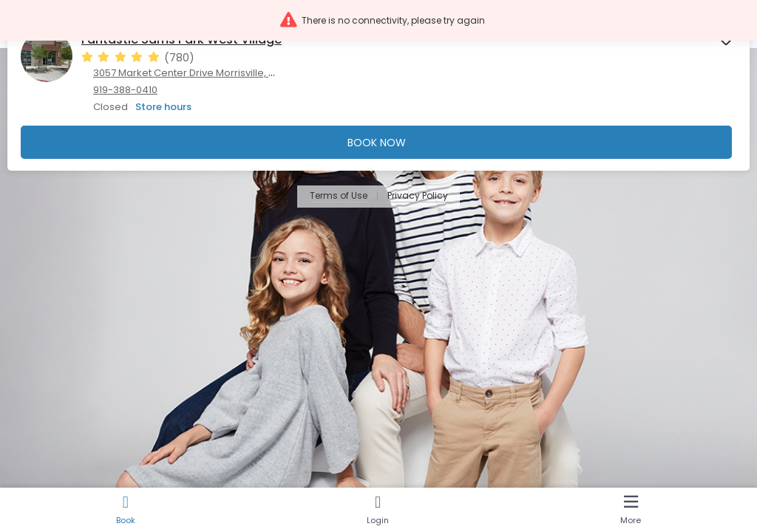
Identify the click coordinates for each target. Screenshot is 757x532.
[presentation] (378, 93)
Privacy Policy (418, 196)
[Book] (125, 510)
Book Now (377, 143)
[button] (378, 20)
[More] (631, 510)
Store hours (163, 107)
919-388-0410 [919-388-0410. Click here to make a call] (125, 90)
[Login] (377, 510)
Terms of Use (339, 196)
